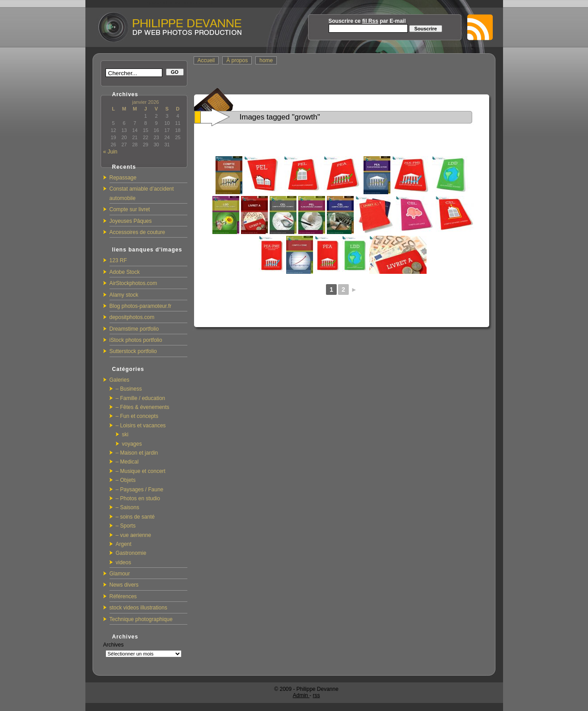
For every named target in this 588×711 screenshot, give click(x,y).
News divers (124, 585)
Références (123, 596)
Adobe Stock (125, 272)
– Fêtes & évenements (143, 407)
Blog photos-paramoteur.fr (141, 306)
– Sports (126, 526)
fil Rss (370, 21)
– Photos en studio (138, 498)
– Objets (126, 480)
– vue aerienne (133, 535)
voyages (132, 444)
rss (316, 695)
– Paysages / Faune (140, 490)
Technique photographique (141, 619)
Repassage (123, 178)
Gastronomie (131, 553)
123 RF (118, 260)
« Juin (110, 152)
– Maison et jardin (137, 453)
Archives (114, 645)
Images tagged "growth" (280, 117)
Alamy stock (124, 295)
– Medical (127, 462)
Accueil (206, 60)
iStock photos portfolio (136, 340)
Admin (301, 695)
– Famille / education (141, 398)
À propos (237, 60)
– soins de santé (135, 517)
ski (125, 434)
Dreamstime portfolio (134, 329)
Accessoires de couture (137, 232)
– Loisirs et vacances (141, 426)
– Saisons (128, 507)
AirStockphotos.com (133, 283)
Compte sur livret (130, 209)
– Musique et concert (141, 471)
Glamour (120, 574)
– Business (129, 389)
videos (124, 562)
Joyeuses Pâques (131, 221)
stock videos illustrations (138, 608)
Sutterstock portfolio (133, 351)
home (266, 60)
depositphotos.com (132, 317)
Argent (124, 544)
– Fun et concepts (137, 416)
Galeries (120, 380)
